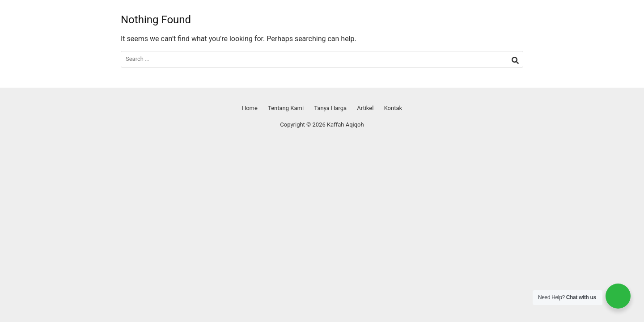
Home (250, 108)
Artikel (365, 108)
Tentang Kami (286, 108)
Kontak (393, 108)
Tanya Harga (330, 108)
